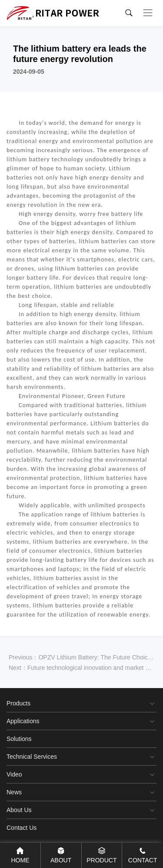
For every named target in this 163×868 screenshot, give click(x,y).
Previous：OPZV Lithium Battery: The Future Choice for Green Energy (81, 657)
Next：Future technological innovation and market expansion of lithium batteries (81, 668)
